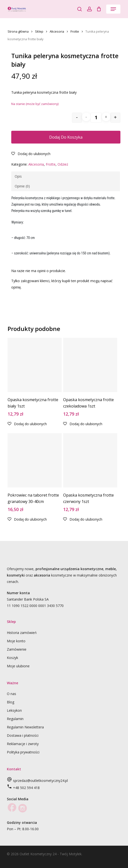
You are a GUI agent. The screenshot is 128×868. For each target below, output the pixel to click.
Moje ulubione (18, 666)
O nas (12, 694)
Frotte (75, 31)
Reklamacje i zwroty (23, 744)
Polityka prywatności (23, 752)
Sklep (39, 31)
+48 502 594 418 (26, 788)
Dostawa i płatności (23, 735)
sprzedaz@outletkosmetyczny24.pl (40, 781)
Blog (11, 702)
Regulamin (15, 719)
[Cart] (99, 9)
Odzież (63, 164)
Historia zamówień (22, 633)
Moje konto (16, 641)
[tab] (65, 176)
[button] (113, 9)
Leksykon (14, 710)
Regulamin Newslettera (25, 727)
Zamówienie (17, 649)
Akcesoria (57, 31)
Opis (18, 176)
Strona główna (18, 31)
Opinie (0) (22, 186)
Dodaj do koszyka (66, 137)
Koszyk (12, 658)
